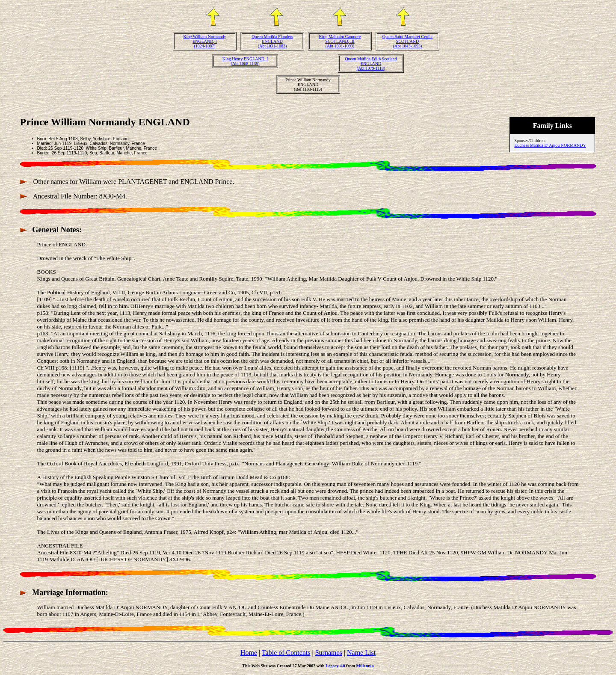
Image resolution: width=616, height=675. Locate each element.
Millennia (365, 666)
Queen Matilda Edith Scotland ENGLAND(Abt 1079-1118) (371, 64)
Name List (361, 653)
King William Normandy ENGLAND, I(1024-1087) (205, 41)
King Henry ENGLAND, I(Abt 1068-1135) (245, 61)
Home (249, 653)
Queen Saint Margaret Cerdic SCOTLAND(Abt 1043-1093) (407, 41)
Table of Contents (286, 653)
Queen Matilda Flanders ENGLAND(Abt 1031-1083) (272, 41)
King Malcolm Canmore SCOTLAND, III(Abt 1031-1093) (340, 41)
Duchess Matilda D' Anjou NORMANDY (550, 145)
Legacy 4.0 (335, 666)
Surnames (329, 653)
